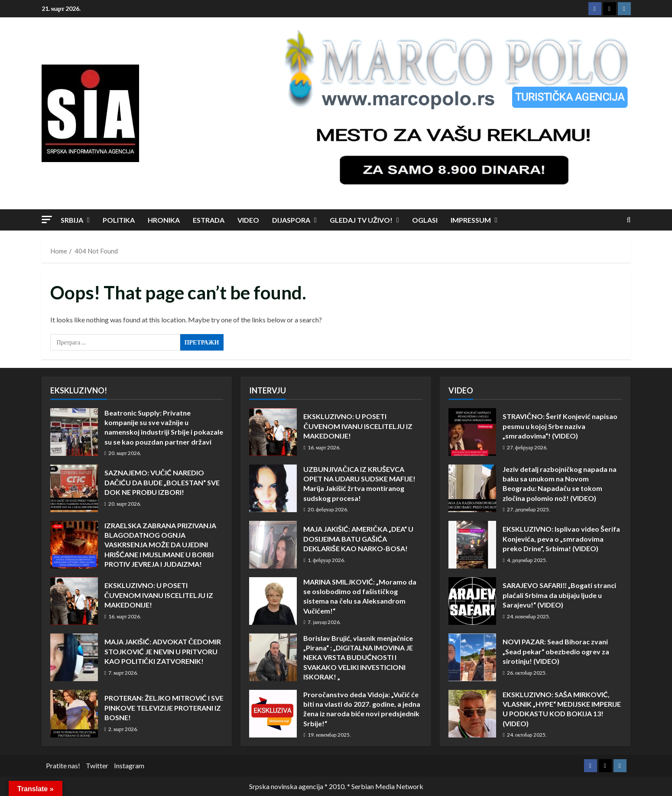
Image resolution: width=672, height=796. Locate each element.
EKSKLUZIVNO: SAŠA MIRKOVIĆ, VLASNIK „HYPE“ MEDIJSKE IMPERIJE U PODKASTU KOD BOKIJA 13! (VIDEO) (472, 714)
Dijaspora (291, 220)
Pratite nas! (63, 765)
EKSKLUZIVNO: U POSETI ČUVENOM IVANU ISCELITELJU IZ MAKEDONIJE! (74, 601)
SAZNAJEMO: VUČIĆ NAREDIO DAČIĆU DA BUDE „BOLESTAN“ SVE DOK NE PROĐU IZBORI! (74, 488)
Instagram (129, 765)
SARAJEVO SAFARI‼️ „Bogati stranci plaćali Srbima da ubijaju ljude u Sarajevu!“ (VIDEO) (472, 601)
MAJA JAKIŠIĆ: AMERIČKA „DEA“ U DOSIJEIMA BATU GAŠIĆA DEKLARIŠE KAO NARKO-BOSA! (273, 545)
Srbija (72, 220)
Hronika (164, 220)
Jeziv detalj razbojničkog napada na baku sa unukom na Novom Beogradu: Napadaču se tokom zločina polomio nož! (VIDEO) (472, 488)
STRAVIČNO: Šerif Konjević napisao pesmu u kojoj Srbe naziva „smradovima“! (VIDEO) (472, 432)
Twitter (97, 765)
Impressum (471, 220)
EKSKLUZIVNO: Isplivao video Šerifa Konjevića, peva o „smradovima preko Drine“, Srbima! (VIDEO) (472, 545)
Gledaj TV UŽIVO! (361, 220)
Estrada (209, 220)
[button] (47, 219)
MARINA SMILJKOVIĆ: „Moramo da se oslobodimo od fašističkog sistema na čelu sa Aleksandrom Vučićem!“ (273, 601)
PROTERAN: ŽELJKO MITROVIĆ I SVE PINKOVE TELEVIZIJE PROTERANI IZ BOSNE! (74, 714)
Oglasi (425, 220)
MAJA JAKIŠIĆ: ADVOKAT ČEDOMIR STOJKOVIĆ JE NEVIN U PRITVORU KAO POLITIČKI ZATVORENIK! (74, 657)
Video (248, 220)
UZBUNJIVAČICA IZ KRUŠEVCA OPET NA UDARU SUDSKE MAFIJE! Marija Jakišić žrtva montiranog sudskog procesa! (273, 488)
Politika (119, 220)
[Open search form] (629, 220)
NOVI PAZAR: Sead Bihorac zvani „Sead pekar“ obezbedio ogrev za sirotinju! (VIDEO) (472, 657)
